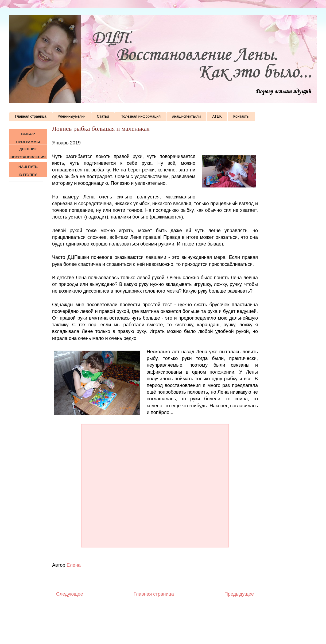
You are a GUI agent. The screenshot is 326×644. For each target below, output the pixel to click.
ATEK (217, 116)
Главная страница (31, 116)
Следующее (70, 594)
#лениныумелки (72, 116)
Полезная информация (141, 116)
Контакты (241, 116)
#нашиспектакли (186, 116)
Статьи (103, 116)
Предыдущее (239, 594)
